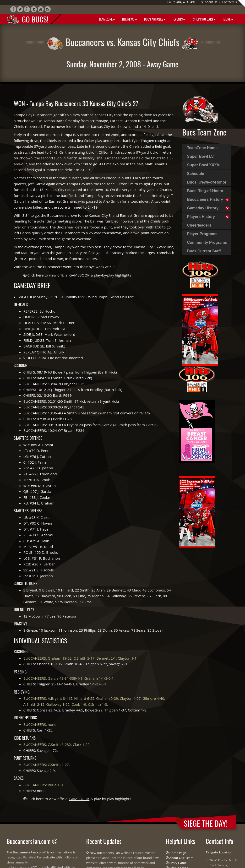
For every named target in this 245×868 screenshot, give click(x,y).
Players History (201, 217)
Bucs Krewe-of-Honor (207, 182)
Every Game (178, 863)
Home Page (178, 853)
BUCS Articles (155, 19)
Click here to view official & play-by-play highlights (79, 275)
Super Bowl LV (201, 156)
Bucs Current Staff (204, 251)
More (228, 19)
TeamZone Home (202, 148)
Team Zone (107, 19)
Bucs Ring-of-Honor (205, 191)
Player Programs (202, 234)
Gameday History (203, 208)
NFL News (130, 19)
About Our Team (181, 858)
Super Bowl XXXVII (204, 165)
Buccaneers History (205, 199)
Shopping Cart (204, 19)
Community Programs (207, 242)
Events (179, 19)
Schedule (196, 174)
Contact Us (230, 2)
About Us (211, 2)
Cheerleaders (199, 225)
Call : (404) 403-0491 (181, 2)
